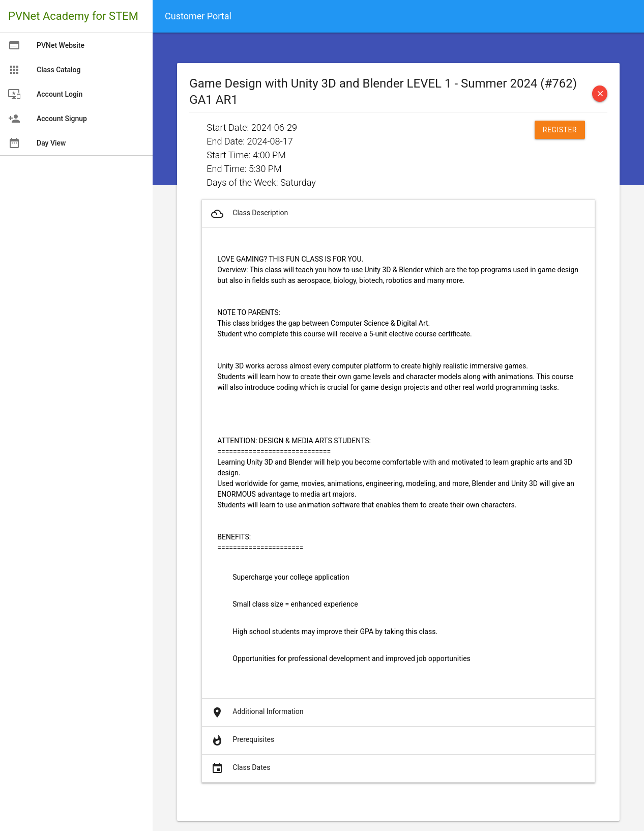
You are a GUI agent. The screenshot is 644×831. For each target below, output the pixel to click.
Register (560, 130)
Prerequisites (242, 740)
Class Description (249, 214)
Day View (37, 143)
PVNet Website (46, 45)
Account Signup (48, 119)
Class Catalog (45, 70)
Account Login (45, 94)
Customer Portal (198, 16)
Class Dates (240, 768)
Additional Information (256, 712)
